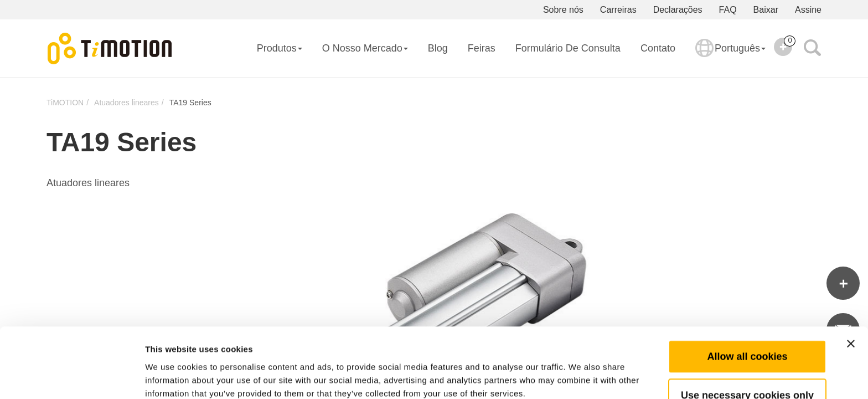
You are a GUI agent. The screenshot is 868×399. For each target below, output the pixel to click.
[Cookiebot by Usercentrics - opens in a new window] (72, 377)
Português (730, 55)
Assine (808, 10)
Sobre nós (563, 10)
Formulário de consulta (568, 48)
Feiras (482, 48)
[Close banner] (851, 291)
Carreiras (618, 10)
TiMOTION (65, 103)
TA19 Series (190, 103)
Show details (581, 377)
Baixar (766, 10)
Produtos (280, 48)
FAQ (728, 10)
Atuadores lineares (126, 103)
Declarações (678, 10)
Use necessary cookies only (747, 343)
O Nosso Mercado (365, 48)
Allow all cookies (747, 304)
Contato (658, 48)
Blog (438, 48)
